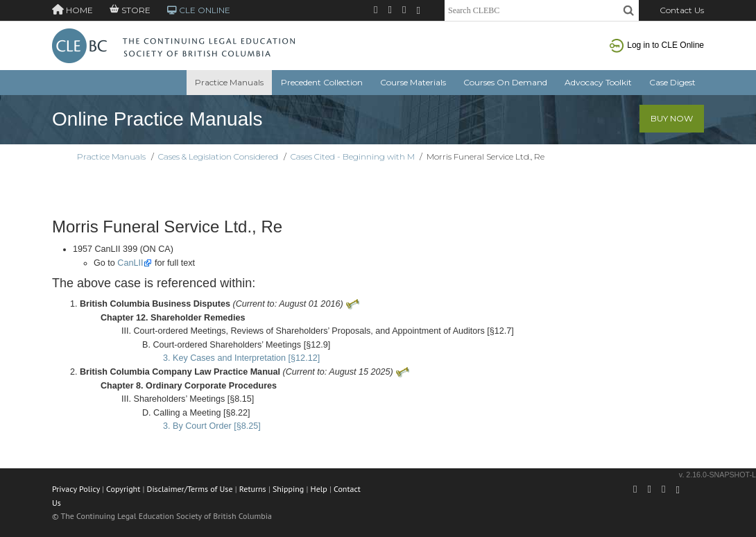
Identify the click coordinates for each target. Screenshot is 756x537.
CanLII (130, 263)
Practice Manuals (229, 82)
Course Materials (413, 82)
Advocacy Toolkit (598, 82)
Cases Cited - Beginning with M (353, 156)
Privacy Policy (76, 489)
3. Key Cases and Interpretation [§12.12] (241, 358)
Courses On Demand (505, 82)
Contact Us (682, 10)
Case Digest (672, 82)
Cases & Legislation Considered (218, 156)
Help (319, 489)
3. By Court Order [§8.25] (212, 426)
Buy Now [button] (672, 118)
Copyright (123, 489)
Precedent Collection (322, 82)
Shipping (288, 489)
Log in (657, 45)
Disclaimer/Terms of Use (190, 489)
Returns (253, 489)
